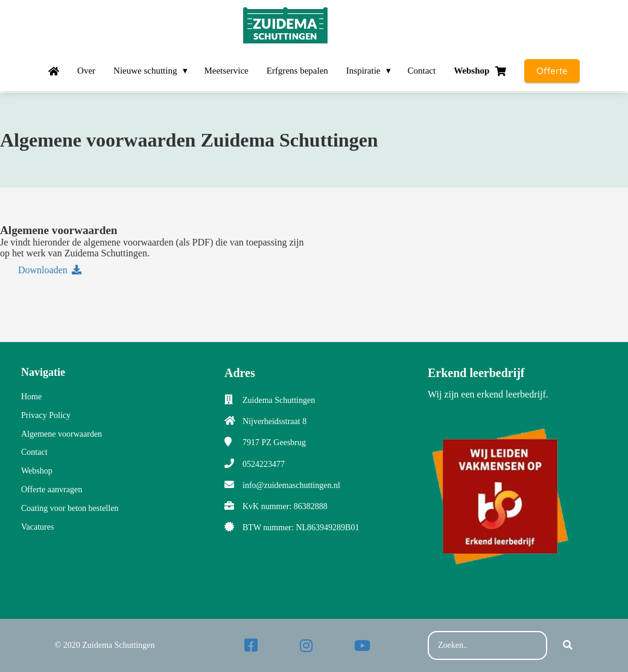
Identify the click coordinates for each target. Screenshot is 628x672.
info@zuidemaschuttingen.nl (291, 485)
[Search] (568, 645)
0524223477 (264, 464)
